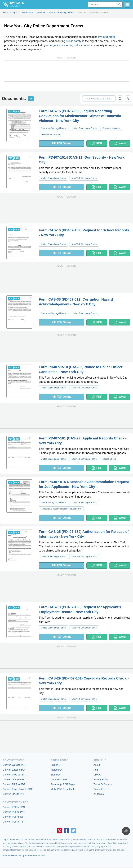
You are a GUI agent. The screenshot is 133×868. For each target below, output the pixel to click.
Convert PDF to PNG (14, 812)
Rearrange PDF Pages (63, 784)
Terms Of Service (103, 784)
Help (96, 770)
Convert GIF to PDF (14, 779)
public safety (74, 41)
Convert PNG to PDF (14, 775)
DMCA (97, 775)
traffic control (82, 45)
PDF (97, 144)
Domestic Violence (111, 128)
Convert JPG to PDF (14, 794)
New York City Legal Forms (54, 128)
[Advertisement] (66, 71)
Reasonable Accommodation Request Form (61, 509)
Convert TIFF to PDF (14, 784)
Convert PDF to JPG (14, 807)
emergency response (59, 45)
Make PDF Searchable (63, 789)
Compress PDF (59, 779)
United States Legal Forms (84, 128)
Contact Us (99, 789)
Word (120, 144)
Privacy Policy (101, 779)
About (97, 765)
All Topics (99, 794)
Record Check (109, 459)
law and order (107, 37)
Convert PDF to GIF (14, 817)
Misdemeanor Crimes (51, 135)
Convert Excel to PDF (14, 770)
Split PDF (56, 765)
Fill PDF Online (61, 143)
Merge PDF (57, 770)
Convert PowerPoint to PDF (18, 789)
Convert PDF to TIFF (14, 822)
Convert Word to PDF (14, 765)
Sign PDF (56, 775)
